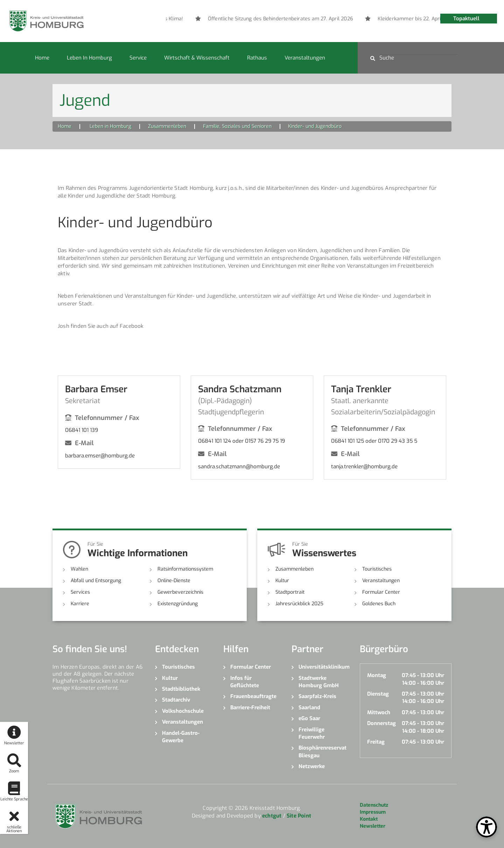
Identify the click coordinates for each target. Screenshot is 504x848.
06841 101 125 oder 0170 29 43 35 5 (374, 441)
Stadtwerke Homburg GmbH (319, 682)
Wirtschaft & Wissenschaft (197, 58)
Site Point (299, 816)
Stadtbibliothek (181, 689)
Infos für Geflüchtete (245, 682)
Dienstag (378, 694)
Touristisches (377, 569)
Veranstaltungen (305, 58)
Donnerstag (381, 723)
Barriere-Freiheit (250, 708)
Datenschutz (374, 805)
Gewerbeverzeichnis (180, 592)
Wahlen (79, 569)
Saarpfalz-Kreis (317, 696)
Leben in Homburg (89, 58)
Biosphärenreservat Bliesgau (323, 752)
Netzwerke (312, 766)
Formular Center (381, 592)
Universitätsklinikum (324, 667)
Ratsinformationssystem (185, 569)
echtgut (272, 816)
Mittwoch (379, 712)
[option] (381, 19)
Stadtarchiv (176, 700)
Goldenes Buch (379, 604)
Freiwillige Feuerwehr (312, 733)
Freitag (376, 742)
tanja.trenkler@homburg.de (364, 467)
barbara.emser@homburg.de (100, 456)
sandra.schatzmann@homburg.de (239, 467)
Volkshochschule (183, 711)
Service (138, 58)
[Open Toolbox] (486, 827)
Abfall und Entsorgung (96, 581)
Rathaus (257, 58)
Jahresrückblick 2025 (299, 604)
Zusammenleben (167, 126)
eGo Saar (309, 718)
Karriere (80, 604)
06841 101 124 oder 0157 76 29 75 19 (241, 441)
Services (80, 592)
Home (42, 58)
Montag (377, 675)
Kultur (282, 581)
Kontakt (369, 819)
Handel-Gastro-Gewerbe (181, 737)
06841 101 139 (82, 430)
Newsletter (373, 826)
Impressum (373, 812)
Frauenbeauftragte (253, 696)
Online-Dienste (174, 581)
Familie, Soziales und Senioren (237, 126)
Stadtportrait (290, 592)
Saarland (309, 708)
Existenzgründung (178, 604)
